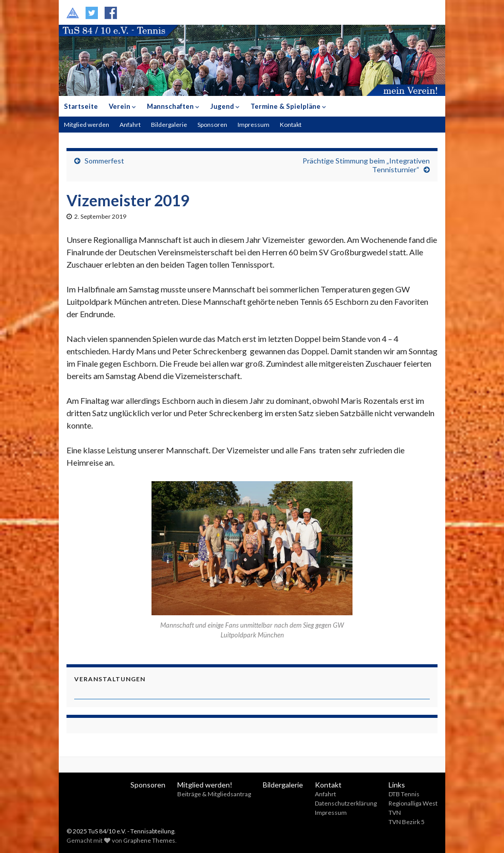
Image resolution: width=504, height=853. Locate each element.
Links (397, 785)
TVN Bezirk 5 (407, 822)
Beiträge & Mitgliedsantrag (214, 794)
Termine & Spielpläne (288, 106)
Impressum (254, 125)
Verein (122, 106)
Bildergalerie (169, 125)
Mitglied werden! (205, 785)
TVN (395, 813)
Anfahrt (130, 125)
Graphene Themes (149, 840)
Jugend (225, 106)
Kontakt (291, 125)
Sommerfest (104, 161)
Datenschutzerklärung (346, 803)
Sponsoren (212, 125)
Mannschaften (173, 106)
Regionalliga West (413, 803)
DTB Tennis (404, 794)
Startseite (81, 106)
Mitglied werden (87, 125)
